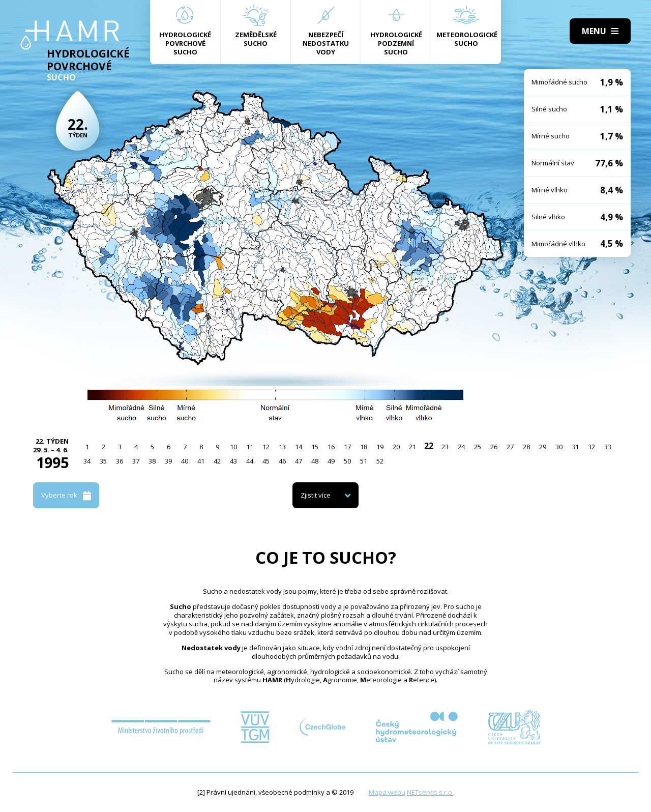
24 (461, 447)
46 (282, 461)
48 (315, 461)
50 (347, 461)
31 (575, 447)
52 (380, 461)
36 (120, 461)
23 (445, 447)
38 (152, 461)
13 (282, 447)
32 (591, 447)
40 (185, 461)
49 (331, 461)
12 (266, 447)
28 (526, 447)
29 (543, 447)
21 (412, 447)
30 (559, 447)
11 (250, 447)
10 (233, 447)
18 (364, 447)
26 (494, 447)
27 (510, 447)
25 (478, 447)
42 (217, 461)
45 (266, 461)
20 (396, 447)
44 (250, 461)
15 (315, 447)
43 (233, 461)
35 (103, 461)
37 (136, 461)
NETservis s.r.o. (430, 792)
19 (380, 447)
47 (299, 461)
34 (87, 461)
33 (608, 447)
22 (429, 446)
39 (168, 461)
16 (331, 447)
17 (347, 447)
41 (201, 461)
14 (299, 447)
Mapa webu (387, 792)
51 (364, 461)
